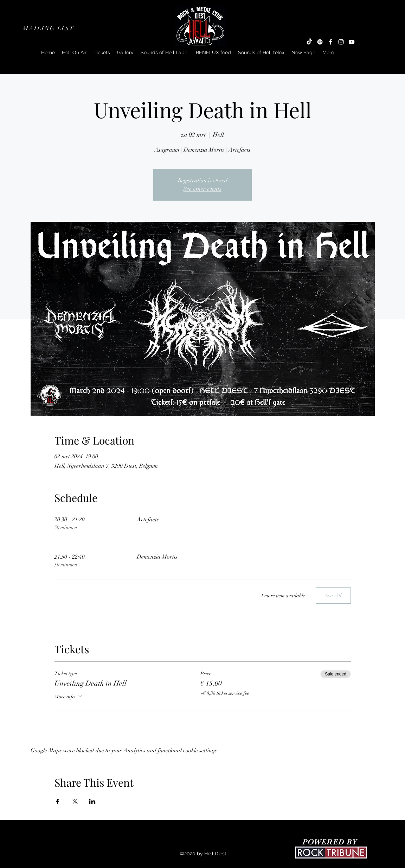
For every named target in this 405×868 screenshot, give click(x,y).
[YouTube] (352, 42)
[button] (49, 28)
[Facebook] (330, 42)
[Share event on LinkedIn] (92, 801)
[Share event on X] (75, 801)
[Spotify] (320, 42)
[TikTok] (309, 42)
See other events (202, 189)
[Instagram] (341, 42)
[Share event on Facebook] (58, 801)
